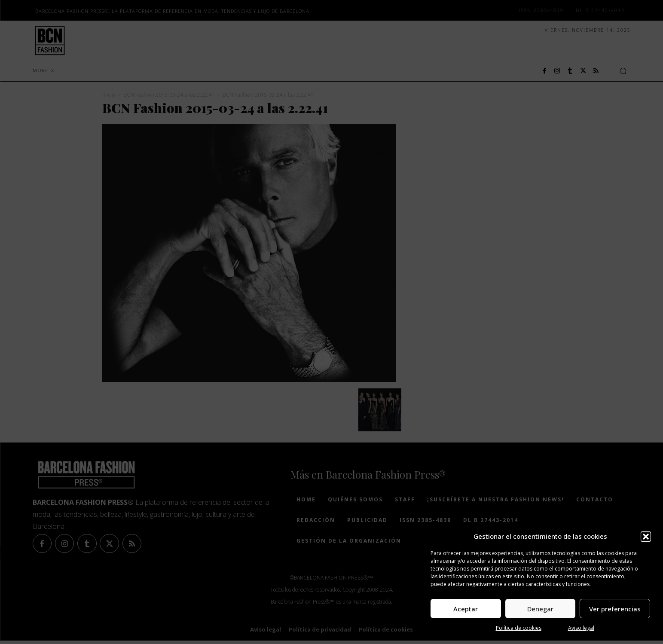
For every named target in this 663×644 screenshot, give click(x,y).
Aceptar (466, 609)
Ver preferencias (615, 609)
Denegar (540, 609)
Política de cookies (519, 628)
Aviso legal (581, 628)
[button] (646, 537)
